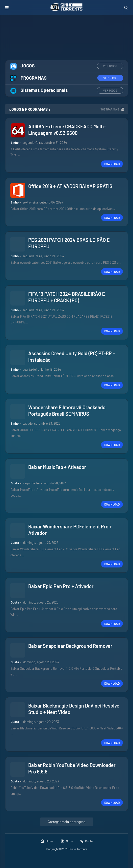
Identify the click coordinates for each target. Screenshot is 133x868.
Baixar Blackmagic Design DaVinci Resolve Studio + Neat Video (74, 709)
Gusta (15, 483)
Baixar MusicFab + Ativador (57, 467)
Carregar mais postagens (67, 822)
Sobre (67, 841)
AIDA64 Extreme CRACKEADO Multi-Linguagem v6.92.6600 (67, 130)
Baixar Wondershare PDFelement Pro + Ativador (70, 530)
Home (47, 841)
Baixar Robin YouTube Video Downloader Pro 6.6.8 (72, 768)
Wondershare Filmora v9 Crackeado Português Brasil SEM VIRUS (67, 410)
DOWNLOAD (112, 164)
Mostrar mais (110, 109)
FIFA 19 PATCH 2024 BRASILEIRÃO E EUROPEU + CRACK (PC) (67, 297)
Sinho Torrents (78, 849)
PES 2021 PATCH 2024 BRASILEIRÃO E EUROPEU (69, 243)
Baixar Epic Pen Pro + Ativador (61, 586)
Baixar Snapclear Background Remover (70, 646)
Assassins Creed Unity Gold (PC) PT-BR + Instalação (72, 357)
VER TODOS (110, 66)
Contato (88, 841)
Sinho (15, 143)
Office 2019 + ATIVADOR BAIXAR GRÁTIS (70, 186)
